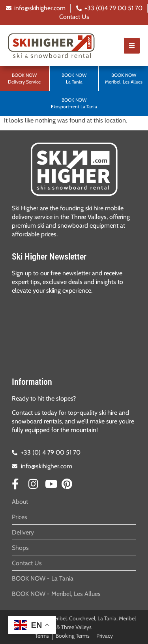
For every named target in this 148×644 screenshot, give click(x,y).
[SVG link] (74, 169)
